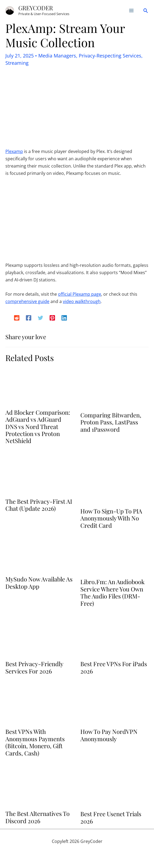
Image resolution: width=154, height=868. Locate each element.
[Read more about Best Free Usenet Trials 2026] (114, 786)
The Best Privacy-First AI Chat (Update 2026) (39, 505)
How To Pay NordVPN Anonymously (109, 735)
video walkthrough (82, 301)
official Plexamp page (80, 294)
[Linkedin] (64, 318)
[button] (146, 11)
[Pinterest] (52, 318)
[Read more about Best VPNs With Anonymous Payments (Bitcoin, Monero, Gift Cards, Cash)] (40, 704)
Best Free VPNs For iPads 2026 (114, 667)
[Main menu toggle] (131, 11)
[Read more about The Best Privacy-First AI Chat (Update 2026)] (40, 474)
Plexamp (14, 151)
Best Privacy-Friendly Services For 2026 (34, 667)
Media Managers (57, 56)
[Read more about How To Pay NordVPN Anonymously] (114, 704)
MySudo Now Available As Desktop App (39, 583)
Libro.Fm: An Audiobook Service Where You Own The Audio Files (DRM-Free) (112, 592)
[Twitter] (40, 318)
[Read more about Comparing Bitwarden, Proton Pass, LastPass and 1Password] (114, 387)
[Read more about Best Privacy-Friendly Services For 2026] (40, 636)
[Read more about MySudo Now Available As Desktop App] (40, 555)
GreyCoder (36, 8)
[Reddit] (17, 318)
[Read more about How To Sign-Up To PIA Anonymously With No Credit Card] (114, 479)
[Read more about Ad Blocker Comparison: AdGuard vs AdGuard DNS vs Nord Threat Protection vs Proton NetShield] (40, 386)
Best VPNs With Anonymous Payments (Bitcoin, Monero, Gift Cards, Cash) (35, 742)
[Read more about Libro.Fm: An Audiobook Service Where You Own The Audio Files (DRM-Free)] (114, 557)
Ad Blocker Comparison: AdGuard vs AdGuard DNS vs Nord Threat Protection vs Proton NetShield (38, 427)
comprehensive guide (27, 301)
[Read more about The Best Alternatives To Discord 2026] (40, 786)
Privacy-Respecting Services (110, 56)
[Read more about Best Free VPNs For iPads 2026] (114, 636)
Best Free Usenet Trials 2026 (111, 817)
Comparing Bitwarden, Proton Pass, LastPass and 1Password (111, 422)
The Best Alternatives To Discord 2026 (37, 817)
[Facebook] (29, 318)
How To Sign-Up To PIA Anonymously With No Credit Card (111, 518)
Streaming (17, 63)
